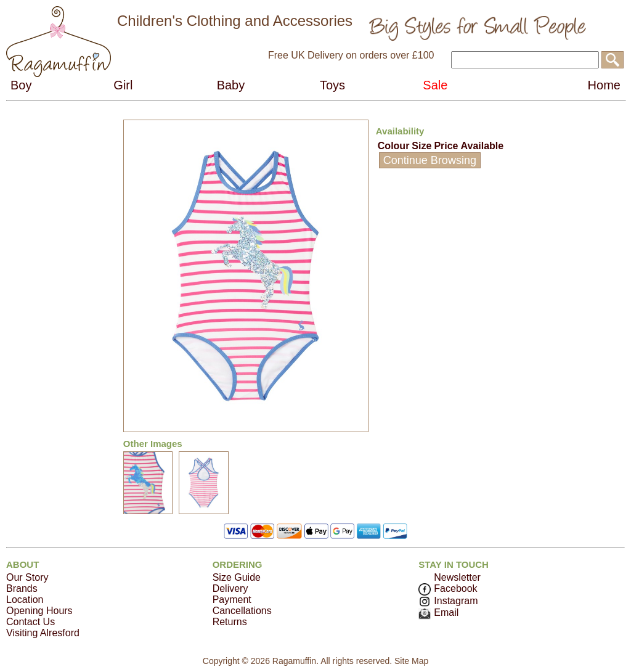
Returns (230, 622)
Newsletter (457, 577)
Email (438, 613)
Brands (22, 588)
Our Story (27, 577)
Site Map (411, 661)
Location (25, 600)
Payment (232, 600)
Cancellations (242, 611)
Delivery (230, 588)
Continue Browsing (430, 160)
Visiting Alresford (43, 633)
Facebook (448, 588)
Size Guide (237, 577)
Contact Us (31, 622)
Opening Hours (39, 611)
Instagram (448, 601)
